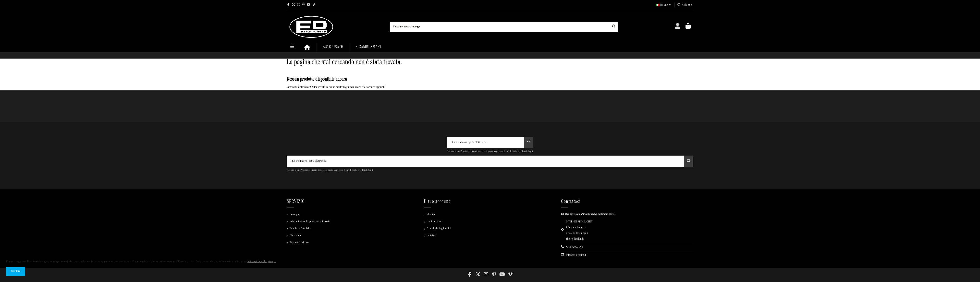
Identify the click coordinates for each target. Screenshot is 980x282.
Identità (431, 215)
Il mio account (434, 222)
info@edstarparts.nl (577, 255)
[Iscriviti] (529, 143)
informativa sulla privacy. (262, 262)
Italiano (664, 5)
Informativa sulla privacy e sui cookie (310, 222)
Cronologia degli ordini (439, 229)
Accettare (16, 271)
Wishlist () (685, 5)
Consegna (295, 215)
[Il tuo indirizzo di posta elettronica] (485, 143)
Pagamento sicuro (299, 243)
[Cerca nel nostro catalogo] (614, 27)
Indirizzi (431, 236)
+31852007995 (575, 247)
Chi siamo (295, 236)
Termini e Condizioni (301, 229)
